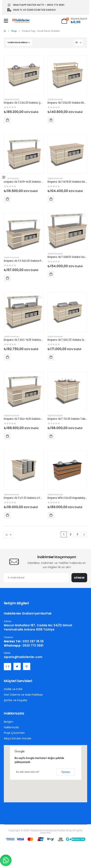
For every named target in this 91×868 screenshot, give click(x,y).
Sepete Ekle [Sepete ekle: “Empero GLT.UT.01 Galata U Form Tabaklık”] (7, 516)
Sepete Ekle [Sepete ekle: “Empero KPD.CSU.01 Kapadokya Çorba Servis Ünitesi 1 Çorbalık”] (51, 516)
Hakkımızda (11, 727)
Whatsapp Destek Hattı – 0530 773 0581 (36, 5)
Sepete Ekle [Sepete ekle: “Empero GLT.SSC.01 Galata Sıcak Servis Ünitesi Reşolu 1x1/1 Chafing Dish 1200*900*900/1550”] (51, 358)
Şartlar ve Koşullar (16, 700)
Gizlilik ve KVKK (13, 689)
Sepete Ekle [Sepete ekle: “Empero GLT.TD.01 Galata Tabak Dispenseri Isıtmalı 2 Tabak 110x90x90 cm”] (51, 437)
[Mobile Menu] (6, 21)
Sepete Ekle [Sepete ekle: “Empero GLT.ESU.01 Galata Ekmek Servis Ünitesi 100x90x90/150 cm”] (51, 121)
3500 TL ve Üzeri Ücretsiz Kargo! (31, 10)
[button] (6, 860)
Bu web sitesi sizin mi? (28, 772)
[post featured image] (24, 75)
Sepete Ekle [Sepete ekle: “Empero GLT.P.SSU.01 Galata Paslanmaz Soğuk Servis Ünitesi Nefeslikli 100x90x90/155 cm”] (7, 279)
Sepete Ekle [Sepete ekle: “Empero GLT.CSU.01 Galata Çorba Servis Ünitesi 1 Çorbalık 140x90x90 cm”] (7, 121)
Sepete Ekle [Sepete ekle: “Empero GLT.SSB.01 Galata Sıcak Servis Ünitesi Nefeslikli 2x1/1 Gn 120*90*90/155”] (51, 275)
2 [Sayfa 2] (71, 534)
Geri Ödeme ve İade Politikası (23, 695)
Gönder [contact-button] (79, 578)
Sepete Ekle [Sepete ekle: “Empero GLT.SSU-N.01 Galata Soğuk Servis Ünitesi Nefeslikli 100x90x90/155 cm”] (7, 437)
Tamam (66, 772)
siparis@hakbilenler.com (23, 657)
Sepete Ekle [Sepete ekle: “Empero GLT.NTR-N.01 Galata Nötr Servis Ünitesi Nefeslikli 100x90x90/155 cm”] (7, 200)
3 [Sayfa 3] (77, 534)
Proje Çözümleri (14, 733)
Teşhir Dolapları (11, 99)
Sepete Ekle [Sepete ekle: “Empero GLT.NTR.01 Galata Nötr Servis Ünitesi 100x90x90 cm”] (51, 200)
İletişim (9, 722)
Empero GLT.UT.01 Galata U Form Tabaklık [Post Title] (30, 498)
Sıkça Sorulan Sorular (18, 738)
